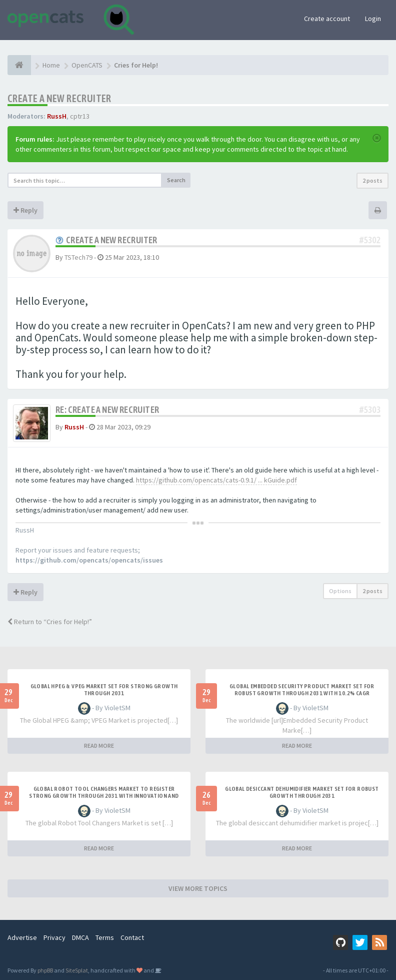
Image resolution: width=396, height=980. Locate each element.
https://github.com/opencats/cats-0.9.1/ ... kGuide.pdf (216, 480)
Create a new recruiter (59, 98)
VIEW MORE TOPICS (198, 888)
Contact (132, 937)
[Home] (19, 65)
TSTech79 (78, 257)
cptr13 (80, 116)
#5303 (370, 410)
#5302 (370, 240)
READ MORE (99, 746)
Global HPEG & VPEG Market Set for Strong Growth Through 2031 (104, 690)
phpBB (45, 970)
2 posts (372, 180)
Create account (327, 19)
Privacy (54, 937)
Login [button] (373, 19)
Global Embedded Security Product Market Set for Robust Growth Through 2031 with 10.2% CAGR (302, 690)
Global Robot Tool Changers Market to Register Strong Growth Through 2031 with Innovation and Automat (104, 796)
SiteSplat (77, 970)
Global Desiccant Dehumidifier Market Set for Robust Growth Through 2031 (302, 792)
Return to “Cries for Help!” (50, 622)
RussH (57, 116)
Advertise (22, 937)
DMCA (80, 937)
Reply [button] (25, 210)
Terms (105, 937)
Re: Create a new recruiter (107, 410)
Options (340, 591)
